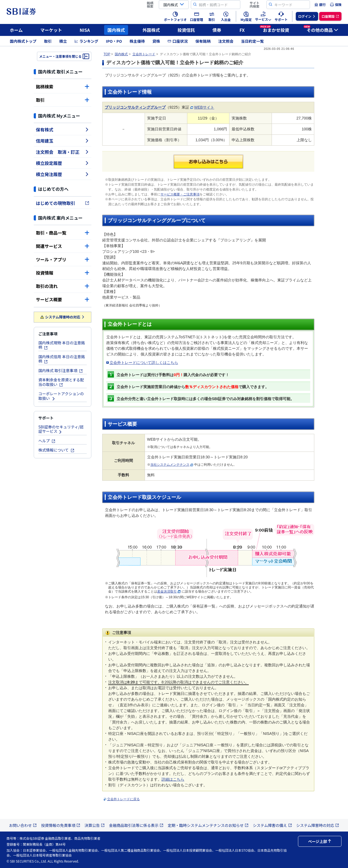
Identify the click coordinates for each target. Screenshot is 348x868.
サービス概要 (63, 299)
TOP (107, 54)
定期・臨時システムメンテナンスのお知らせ (208, 825)
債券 (217, 30)
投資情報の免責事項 (61, 825)
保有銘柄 (203, 41)
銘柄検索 (63, 87)
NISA (85, 30)
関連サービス (63, 246)
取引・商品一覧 (63, 233)
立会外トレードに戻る (123, 799)
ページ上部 (320, 841)
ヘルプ (47, 441)
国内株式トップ (23, 41)
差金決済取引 (167, 591)
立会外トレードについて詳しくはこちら (144, 363)
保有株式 (63, 130)
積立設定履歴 (63, 163)
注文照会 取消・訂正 (63, 152)
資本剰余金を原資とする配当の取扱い (61, 382)
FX (242, 30)
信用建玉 (63, 141)
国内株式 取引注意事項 (61, 370)
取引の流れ (63, 286)
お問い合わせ (23, 825)
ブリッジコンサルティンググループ (135, 107)
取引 (48, 41)
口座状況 (178, 41)
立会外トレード (144, 54)
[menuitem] (320, 5)
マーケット (51, 30)
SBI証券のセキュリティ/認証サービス (61, 429)
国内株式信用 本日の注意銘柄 (62, 359)
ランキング (86, 41)
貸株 (156, 41)
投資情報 (63, 273)
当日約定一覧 (252, 41)
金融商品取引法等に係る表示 (136, 825)
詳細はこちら (173, 779)
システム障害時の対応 (63, 317)
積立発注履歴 (63, 174)
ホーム (16, 30)
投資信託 (186, 30)
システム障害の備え (272, 825)
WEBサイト (204, 107)
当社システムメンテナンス (170, 465)
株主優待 (137, 41)
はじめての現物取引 (63, 203)
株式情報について (56, 450)
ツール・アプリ (63, 259)
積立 (63, 41)
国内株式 (116, 30)
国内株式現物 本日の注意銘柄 (62, 345)
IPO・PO (114, 41)
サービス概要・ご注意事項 (180, 194)
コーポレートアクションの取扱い (61, 396)
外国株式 (151, 30)
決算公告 (95, 825)
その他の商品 (321, 29)
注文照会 (226, 41)
